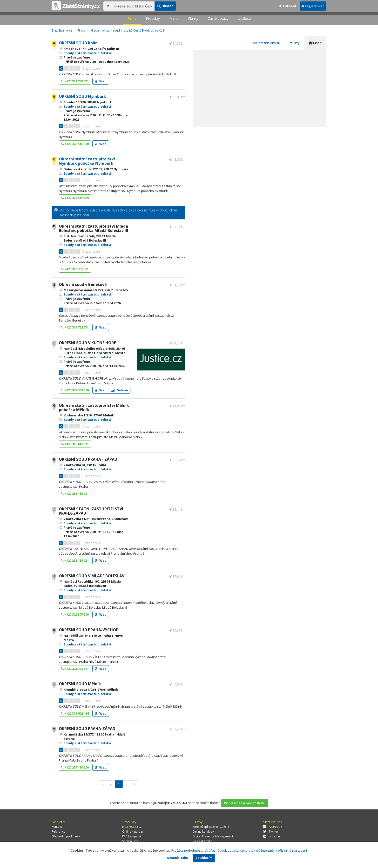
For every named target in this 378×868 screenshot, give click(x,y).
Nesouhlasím (177, 858)
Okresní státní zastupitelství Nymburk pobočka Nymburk (87, 161)
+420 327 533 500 (75, 390)
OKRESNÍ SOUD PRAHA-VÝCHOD (89, 630)
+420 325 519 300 (75, 144)
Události (244, 18)
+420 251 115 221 (75, 560)
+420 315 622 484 (75, 713)
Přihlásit (288, 6)
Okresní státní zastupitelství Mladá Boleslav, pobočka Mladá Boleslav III (94, 228)
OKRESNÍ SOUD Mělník (80, 684)
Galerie (120, 390)
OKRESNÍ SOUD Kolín (78, 43)
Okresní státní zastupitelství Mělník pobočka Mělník (94, 408)
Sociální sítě (130, 841)
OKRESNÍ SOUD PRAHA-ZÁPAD (87, 729)
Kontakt (57, 827)
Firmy (132, 18)
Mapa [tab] (315, 43)
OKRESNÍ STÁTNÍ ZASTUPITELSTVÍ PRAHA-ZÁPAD (91, 511)
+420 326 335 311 (75, 269)
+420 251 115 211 (75, 493)
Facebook (273, 827)
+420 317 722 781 (75, 327)
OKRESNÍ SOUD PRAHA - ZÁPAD (88, 459)
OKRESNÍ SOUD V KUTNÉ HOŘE (87, 343)
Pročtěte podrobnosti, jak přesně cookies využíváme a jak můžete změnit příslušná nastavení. (240, 850)
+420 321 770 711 (75, 81)
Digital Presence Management (213, 836)
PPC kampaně (132, 836)
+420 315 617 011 (75, 444)
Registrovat (313, 6)
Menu (174, 18)
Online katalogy (133, 832)
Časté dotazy (218, 18)
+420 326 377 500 (75, 614)
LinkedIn (272, 836)
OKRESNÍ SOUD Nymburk (82, 96)
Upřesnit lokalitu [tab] (267, 43)
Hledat (165, 6)
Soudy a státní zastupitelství (87, 53)
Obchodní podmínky (66, 836)
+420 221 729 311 (75, 669)
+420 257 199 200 (75, 767)
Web (101, 81)
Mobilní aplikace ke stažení (211, 827)
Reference (58, 832)
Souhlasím (204, 858)
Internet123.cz (132, 827)
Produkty (153, 18)
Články (193, 18)
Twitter (271, 832)
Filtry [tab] (295, 43)
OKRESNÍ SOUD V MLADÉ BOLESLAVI (92, 576)
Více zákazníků (202, 841)
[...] (133, 6)
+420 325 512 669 (75, 198)
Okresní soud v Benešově (83, 284)
